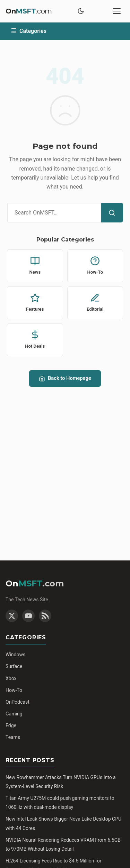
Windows (15, 655)
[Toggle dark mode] (81, 11)
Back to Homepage (65, 378)
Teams (13, 737)
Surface (14, 666)
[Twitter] (12, 616)
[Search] (112, 213)
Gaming (14, 714)
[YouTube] (28, 616)
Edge (11, 725)
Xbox (11, 678)
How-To (14, 690)
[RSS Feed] (45, 616)
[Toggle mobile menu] (117, 11)
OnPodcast (18, 702)
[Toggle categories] (65, 31)
